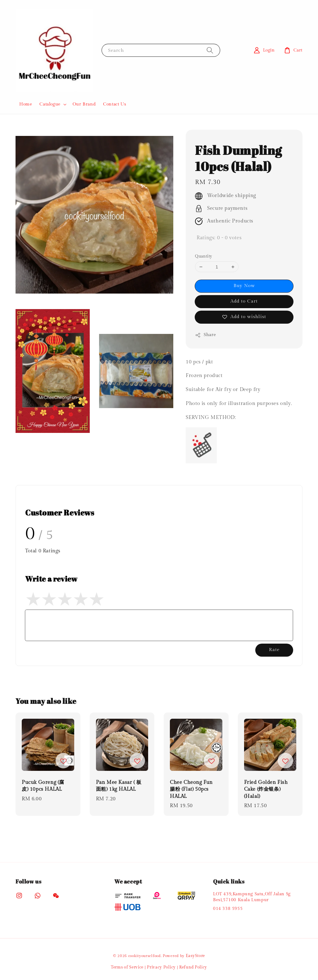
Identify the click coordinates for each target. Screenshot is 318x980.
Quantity (204, 256)
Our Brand (84, 104)
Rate (274, 650)
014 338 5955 (228, 909)
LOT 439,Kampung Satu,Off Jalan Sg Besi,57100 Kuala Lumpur (252, 897)
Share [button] (205, 335)
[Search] (210, 50)
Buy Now (244, 286)
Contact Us (115, 104)
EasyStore (195, 956)
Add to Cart (244, 301)
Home (26, 104)
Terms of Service (127, 967)
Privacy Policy (161, 967)
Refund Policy (193, 967)
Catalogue (50, 104)
